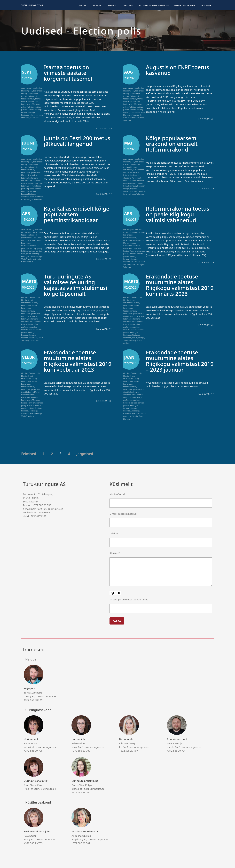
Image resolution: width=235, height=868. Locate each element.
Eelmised (29, 454)
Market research (130, 243)
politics (31, 109)
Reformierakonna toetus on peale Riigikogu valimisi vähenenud (179, 214)
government (36, 172)
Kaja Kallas (37, 238)
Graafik (126, 316)
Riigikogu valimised (29, 115)
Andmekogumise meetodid (154, 5)
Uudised (98, 5)
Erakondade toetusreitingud (29, 97)
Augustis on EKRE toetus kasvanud (179, 70)
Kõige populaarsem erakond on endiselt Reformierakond (173, 143)
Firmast (112, 5)
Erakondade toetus (29, 306)
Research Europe (28, 112)
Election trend (27, 300)
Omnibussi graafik (185, 5)
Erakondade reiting (137, 232)
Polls (125, 186)
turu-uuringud (27, 199)
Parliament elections (132, 246)
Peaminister (26, 243)
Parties (31, 183)
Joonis (31, 392)
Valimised (34, 118)
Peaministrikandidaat (30, 246)
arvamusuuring (28, 88)
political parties (28, 188)
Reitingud (39, 109)
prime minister (32, 254)
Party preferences (137, 251)
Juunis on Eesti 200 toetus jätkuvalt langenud (69, 143)
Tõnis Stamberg (37, 196)
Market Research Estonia (32, 240)
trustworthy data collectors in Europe (134, 116)
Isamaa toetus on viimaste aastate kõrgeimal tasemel (69, 73)
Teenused (128, 5)
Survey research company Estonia (134, 415)
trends (38, 259)
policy (24, 107)
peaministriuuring (29, 248)
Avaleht (83, 5)
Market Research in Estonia (31, 100)
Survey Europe (36, 256)
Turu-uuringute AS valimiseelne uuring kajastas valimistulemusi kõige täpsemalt (77, 285)
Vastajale (206, 5)
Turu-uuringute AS (32, 5)
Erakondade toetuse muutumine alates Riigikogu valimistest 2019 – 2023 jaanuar (174, 361)
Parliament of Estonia (30, 104)
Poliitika (30, 107)
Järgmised (85, 454)
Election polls (27, 91)
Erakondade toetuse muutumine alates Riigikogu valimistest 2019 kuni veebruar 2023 (78, 361)
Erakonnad (26, 172)
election (38, 88)
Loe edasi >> (104, 128)
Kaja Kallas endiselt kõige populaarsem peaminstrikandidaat (72, 214)
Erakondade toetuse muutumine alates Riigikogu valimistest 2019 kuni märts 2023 (175, 285)
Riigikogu (127, 335)
